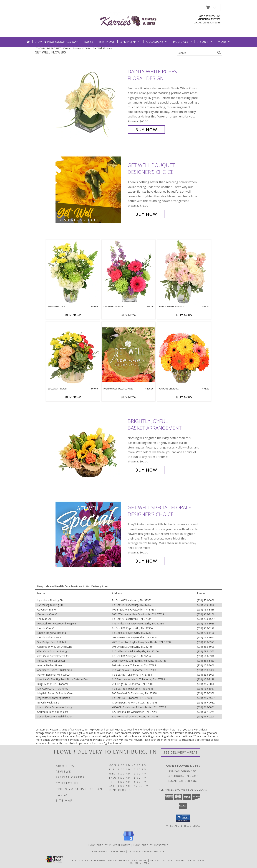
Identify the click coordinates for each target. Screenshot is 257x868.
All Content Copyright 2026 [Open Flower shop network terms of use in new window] (93, 860)
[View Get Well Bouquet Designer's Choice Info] (91, 190)
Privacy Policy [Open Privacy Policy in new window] (161, 860)
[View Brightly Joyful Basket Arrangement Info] (91, 446)
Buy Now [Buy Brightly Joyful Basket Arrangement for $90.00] (146, 470)
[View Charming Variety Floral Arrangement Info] (128, 272)
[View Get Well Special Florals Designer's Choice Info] (91, 534)
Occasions (157, 42)
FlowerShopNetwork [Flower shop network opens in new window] (131, 860)
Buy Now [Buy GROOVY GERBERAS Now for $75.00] (184, 397)
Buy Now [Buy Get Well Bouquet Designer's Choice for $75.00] (146, 214)
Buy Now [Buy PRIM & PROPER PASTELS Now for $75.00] (184, 315)
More (224, 42)
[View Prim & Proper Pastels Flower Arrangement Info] (184, 272)
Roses (89, 42)
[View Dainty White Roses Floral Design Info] (91, 101)
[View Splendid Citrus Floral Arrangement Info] (73, 272)
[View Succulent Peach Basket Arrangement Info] (73, 354)
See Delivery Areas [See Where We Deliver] (181, 752)
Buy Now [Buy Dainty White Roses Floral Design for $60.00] (146, 130)
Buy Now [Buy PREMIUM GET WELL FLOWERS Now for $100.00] (128, 397)
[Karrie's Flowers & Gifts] (129, 20)
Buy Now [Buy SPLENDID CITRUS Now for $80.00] (73, 315)
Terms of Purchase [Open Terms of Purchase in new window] (190, 860)
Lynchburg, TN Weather (109, 851)
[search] (219, 53)
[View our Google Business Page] (128, 841)
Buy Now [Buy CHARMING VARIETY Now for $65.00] (128, 315)
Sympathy (131, 42)
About (205, 42)
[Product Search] (196, 53)
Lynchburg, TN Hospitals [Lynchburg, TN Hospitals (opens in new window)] (151, 845)
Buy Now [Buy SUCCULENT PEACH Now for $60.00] (73, 397)
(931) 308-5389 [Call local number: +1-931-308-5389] (212, 22)
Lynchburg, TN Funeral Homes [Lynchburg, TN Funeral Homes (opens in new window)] (109, 845)
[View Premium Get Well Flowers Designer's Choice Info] (128, 355)
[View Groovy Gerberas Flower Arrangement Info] (184, 354)
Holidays (183, 42)
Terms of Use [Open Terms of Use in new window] (140, 862)
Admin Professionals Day (57, 42)
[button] (211, 7)
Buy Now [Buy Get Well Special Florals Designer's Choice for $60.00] (146, 561)
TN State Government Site (147, 851)
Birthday (107, 42)
